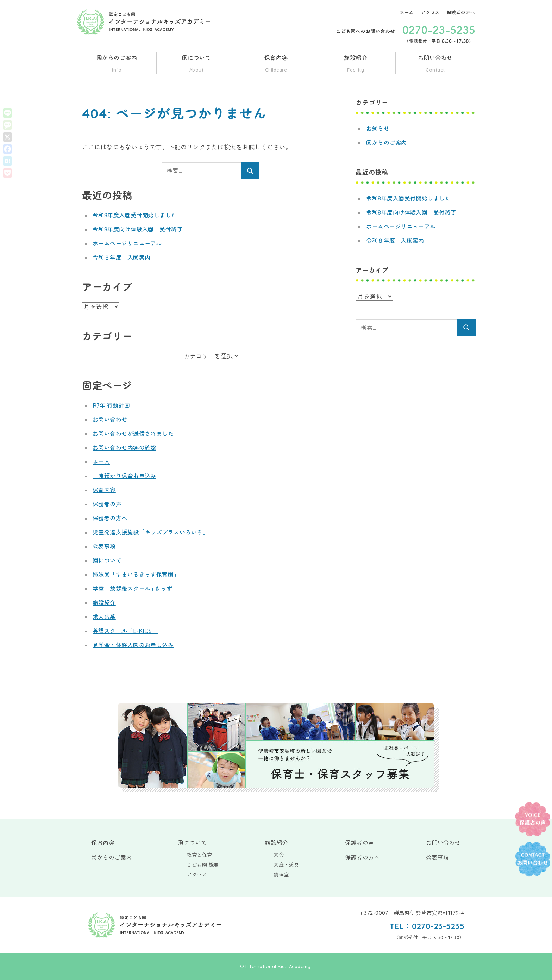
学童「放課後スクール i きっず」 (136, 589)
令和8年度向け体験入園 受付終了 (138, 229)
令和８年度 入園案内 (122, 258)
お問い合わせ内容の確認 (125, 448)
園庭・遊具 (286, 865)
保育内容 (276, 64)
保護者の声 (107, 504)
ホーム (407, 12)
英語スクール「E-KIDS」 (125, 631)
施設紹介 (356, 64)
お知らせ (378, 129)
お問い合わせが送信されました (133, 434)
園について (196, 64)
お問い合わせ (435, 64)
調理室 (281, 875)
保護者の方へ (461, 12)
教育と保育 (199, 855)
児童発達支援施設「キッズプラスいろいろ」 (151, 532)
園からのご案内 (117, 64)
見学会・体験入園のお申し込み (133, 645)
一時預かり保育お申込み (125, 476)
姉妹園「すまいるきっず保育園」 (136, 575)
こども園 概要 (203, 865)
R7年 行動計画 (111, 405)
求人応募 (104, 617)
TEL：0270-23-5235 (426, 926)
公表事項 (104, 546)
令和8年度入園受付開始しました (135, 215)
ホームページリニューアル (127, 243)
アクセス (430, 12)
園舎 (279, 855)
